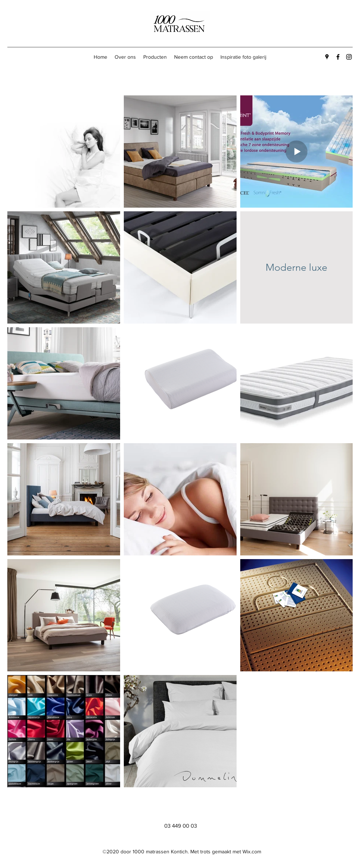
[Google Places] (327, 57)
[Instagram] (349, 57)
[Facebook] (338, 57)
